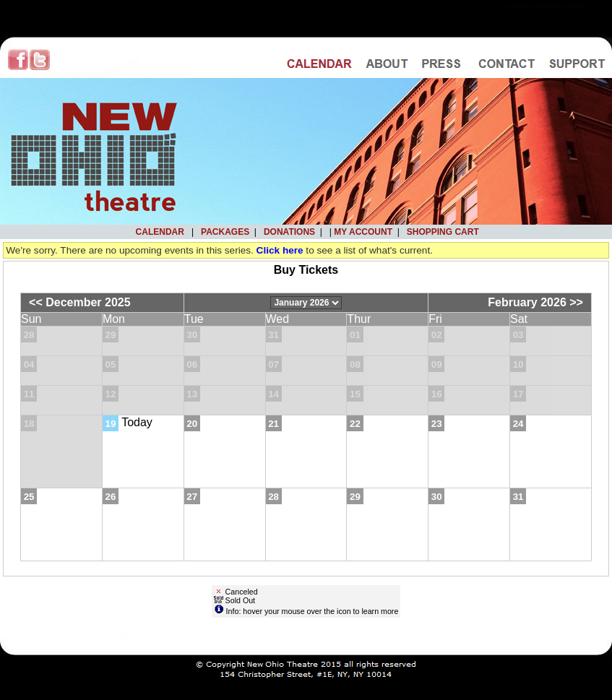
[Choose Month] (306, 303)
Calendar (160, 232)
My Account (362, 232)
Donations (289, 232)
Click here (280, 250)
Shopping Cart (443, 232)
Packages (225, 232)
